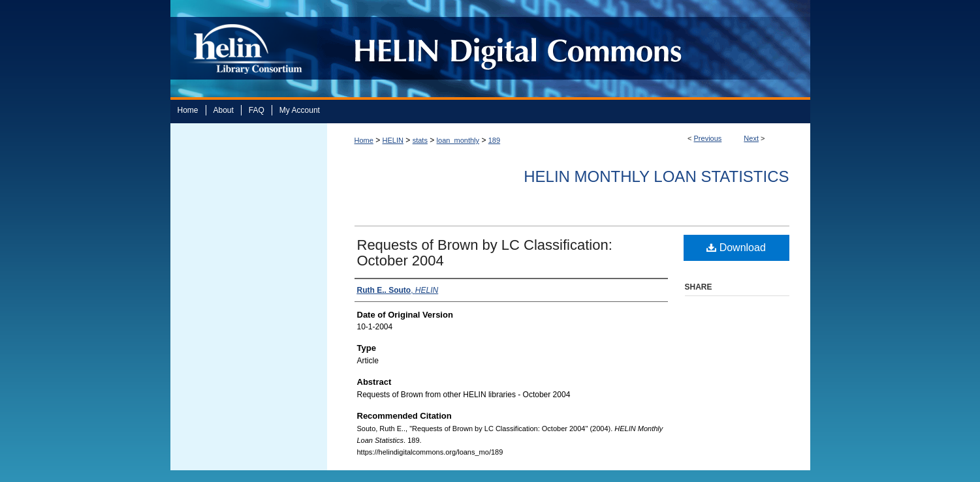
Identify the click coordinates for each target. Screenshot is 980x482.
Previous (708, 138)
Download (736, 248)
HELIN (393, 140)
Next (751, 138)
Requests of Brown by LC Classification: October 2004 (485, 253)
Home (364, 140)
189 (494, 140)
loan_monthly (458, 140)
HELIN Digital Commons (564, 49)
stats (420, 140)
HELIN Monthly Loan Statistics (656, 176)
